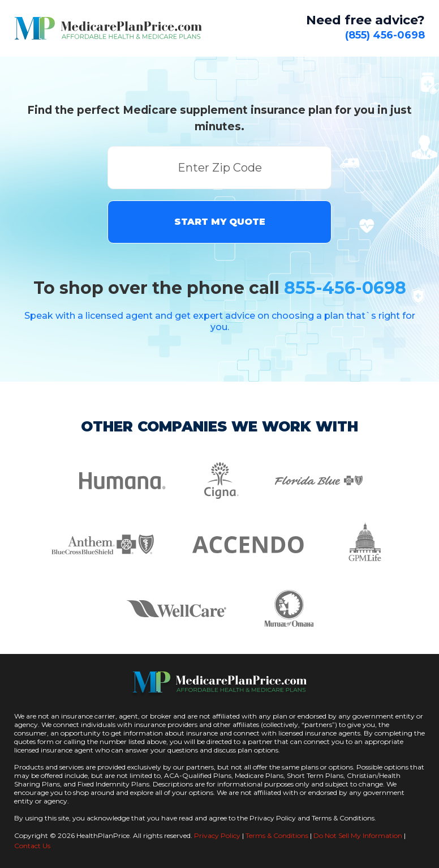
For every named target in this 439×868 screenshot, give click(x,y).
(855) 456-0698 (385, 35)
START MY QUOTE (220, 222)
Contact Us (32, 846)
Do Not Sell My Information (358, 835)
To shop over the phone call (220, 288)
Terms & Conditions (277, 835)
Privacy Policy (217, 835)
